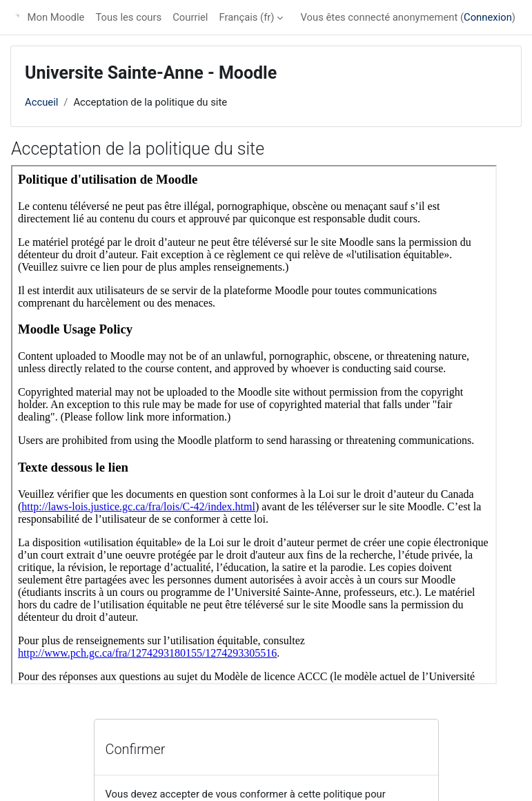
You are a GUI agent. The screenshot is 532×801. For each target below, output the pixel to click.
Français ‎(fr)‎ (246, 17)
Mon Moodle (56, 17)
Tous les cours (128, 17)
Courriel (190, 17)
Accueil (41, 102)
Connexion (488, 17)
